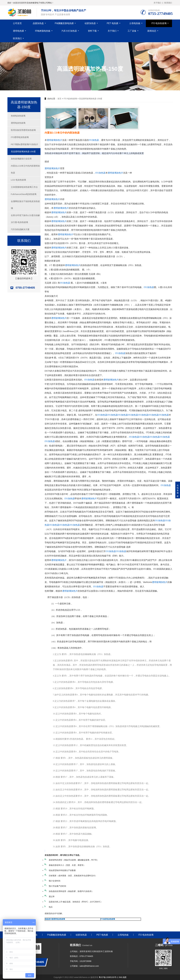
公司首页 (17, 23)
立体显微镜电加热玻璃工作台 (24, 187)
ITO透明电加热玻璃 (20, 137)
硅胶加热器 (90, 23)
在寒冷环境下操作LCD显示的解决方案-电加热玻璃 (25, 219)
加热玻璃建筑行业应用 (21, 159)
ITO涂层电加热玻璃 (108, 919)
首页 (59, 99)
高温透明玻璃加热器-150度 (23, 152)
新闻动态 (152, 31)
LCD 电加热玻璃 (18, 180)
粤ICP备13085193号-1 (108, 977)
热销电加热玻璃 (18, 116)
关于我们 (157, 3)
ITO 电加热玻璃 (159, 23)
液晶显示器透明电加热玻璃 (55, 919)
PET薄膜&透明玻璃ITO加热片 (25, 144)
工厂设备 (132, 31)
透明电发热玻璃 (18, 123)
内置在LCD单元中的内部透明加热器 (25, 169)
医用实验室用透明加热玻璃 (23, 130)
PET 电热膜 (112, 23)
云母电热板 (135, 23)
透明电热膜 (18, 31)
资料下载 (92, 31)
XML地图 (123, 977)
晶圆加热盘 (38, 23)
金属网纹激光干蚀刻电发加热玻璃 (25, 205)
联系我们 (168, 3)
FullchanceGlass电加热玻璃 (24, 194)
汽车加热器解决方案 (20, 229)
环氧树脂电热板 (43, 31)
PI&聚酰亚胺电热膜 (64, 23)
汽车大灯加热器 (69, 31)
